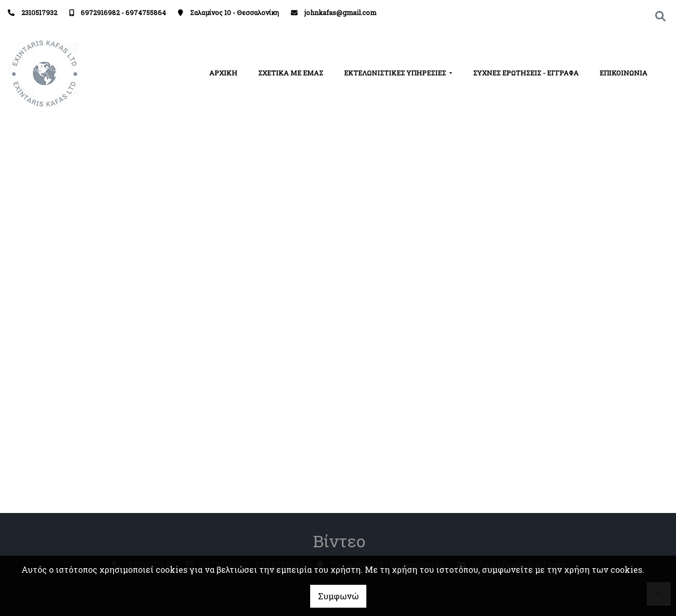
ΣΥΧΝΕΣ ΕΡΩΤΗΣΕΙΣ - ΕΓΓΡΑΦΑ (526, 73)
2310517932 (39, 12)
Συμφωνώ (338, 596)
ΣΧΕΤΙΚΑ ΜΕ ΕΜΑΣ (291, 73)
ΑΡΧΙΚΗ (223, 73)
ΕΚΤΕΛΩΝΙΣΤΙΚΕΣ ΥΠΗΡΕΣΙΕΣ (396, 73)
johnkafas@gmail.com (340, 12)
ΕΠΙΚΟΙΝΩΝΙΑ (623, 73)
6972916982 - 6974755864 (123, 12)
